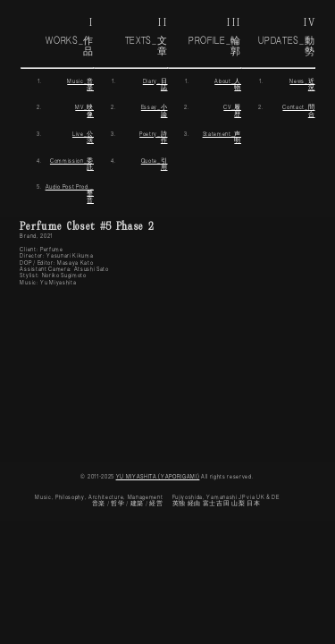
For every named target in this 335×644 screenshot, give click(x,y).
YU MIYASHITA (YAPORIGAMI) (158, 477)
